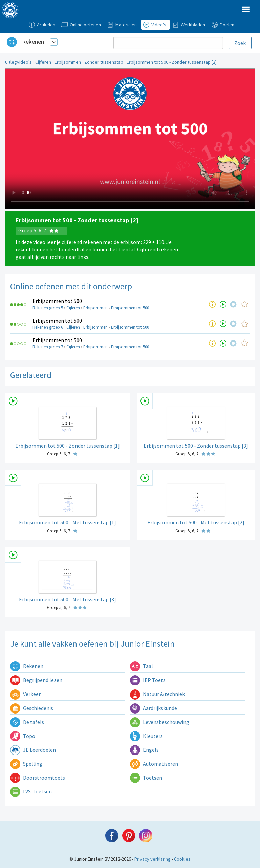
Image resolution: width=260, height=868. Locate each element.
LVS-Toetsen (31, 791)
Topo (23, 736)
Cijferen (43, 62)
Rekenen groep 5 (48, 308)
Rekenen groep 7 (48, 347)
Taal (142, 666)
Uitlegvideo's (18, 62)
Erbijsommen (68, 62)
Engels (144, 750)
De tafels (27, 722)
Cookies (182, 859)
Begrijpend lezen (36, 680)
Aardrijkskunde (154, 708)
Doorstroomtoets (38, 778)
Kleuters (146, 736)
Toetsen (146, 778)
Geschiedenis (32, 708)
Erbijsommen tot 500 (57, 301)
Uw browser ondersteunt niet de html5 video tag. (130, 139)
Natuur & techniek (157, 694)
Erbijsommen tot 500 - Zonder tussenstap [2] (172, 62)
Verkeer (25, 694)
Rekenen (33, 42)
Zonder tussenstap (104, 62)
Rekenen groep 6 (48, 327)
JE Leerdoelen (33, 750)
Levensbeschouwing (160, 722)
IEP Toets (148, 680)
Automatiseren (154, 764)
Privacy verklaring (153, 859)
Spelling (26, 764)
